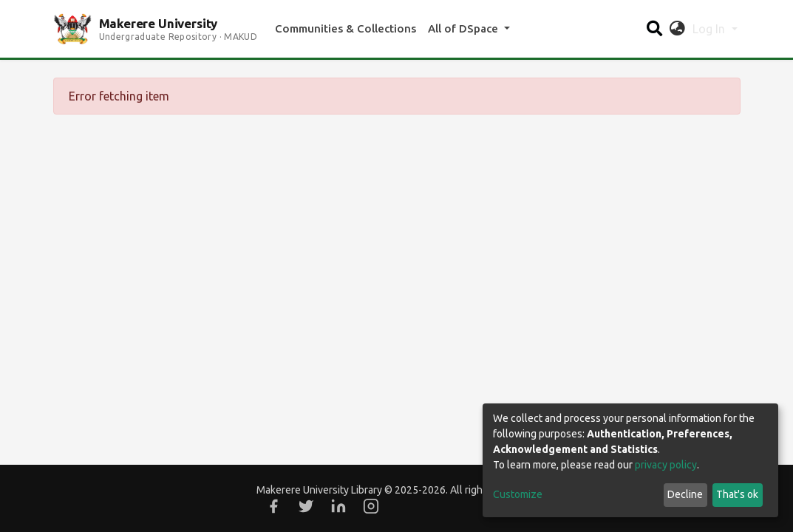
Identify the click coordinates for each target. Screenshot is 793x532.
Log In (710, 29)
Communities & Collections (346, 28)
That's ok (737, 494)
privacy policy (666, 465)
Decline (685, 494)
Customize (518, 494)
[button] (677, 29)
